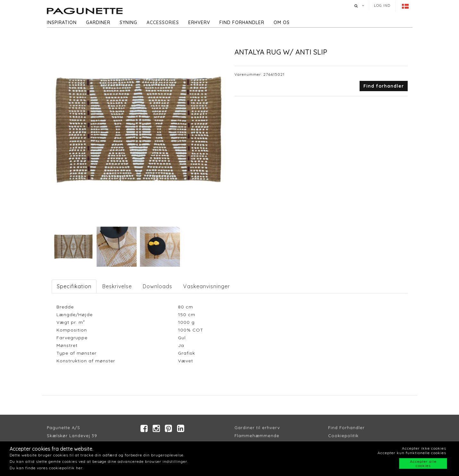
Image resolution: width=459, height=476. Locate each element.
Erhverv (199, 22)
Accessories (163, 22)
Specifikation (74, 286)
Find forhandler (242, 22)
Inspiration (62, 22)
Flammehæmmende (257, 436)
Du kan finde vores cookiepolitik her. (47, 468)
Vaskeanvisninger (207, 286)
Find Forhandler (346, 428)
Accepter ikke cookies (424, 448)
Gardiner (98, 22)
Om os (282, 22)
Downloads (157, 286)
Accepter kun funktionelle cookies (412, 453)
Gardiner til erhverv (257, 428)
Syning (128, 22)
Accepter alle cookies (423, 463)
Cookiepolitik (343, 436)
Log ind (382, 5)
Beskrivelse (117, 286)
